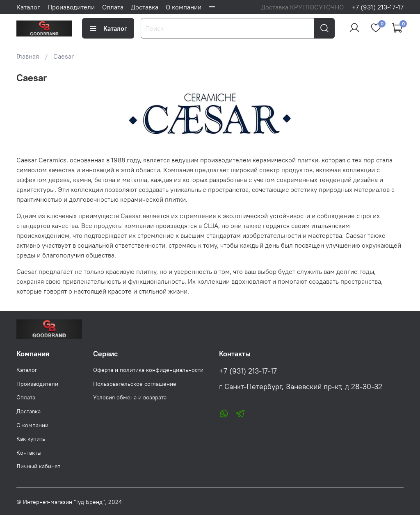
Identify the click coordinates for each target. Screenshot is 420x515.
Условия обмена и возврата (130, 397)
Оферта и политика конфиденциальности (148, 370)
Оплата (113, 7)
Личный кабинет (38, 466)
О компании (184, 7)
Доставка (145, 7)
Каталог (28, 7)
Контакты (29, 453)
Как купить (31, 439)
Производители (71, 7)
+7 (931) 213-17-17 (378, 7)
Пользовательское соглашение (135, 384)
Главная (28, 56)
